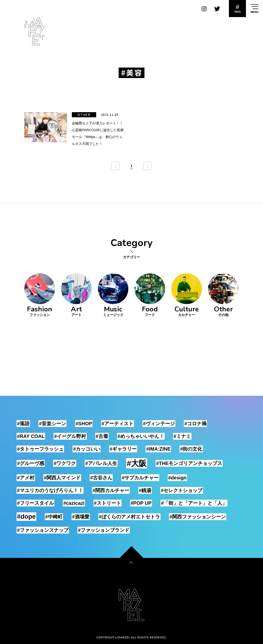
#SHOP (84, 424)
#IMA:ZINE (158, 449)
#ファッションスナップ (43, 530)
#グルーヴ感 (31, 463)
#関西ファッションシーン (198, 517)
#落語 (23, 424)
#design (178, 478)
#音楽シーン (52, 424)
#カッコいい (87, 449)
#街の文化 (191, 449)
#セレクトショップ (182, 490)
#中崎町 (54, 517)
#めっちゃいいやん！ (141, 436)
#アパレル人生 (101, 463)
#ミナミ (182, 436)
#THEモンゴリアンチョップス (189, 463)
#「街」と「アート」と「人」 (194, 503)
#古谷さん (101, 478)
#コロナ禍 (195, 424)
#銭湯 (145, 490)
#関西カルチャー (111, 490)
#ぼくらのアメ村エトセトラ (129, 517)
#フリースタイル (35, 503)
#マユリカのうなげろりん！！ (50, 490)
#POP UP (141, 503)
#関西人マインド (62, 478)
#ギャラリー (123, 449)
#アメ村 (26, 478)
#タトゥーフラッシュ (40, 449)
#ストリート (108, 503)
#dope (26, 516)
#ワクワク (65, 463)
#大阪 (137, 463)
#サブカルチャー (140, 478)
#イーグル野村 (70, 436)
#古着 (102, 436)
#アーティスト (117, 424)
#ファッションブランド (104, 530)
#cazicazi (74, 503)
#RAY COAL (31, 436)
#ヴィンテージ (159, 424)
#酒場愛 (81, 517)
